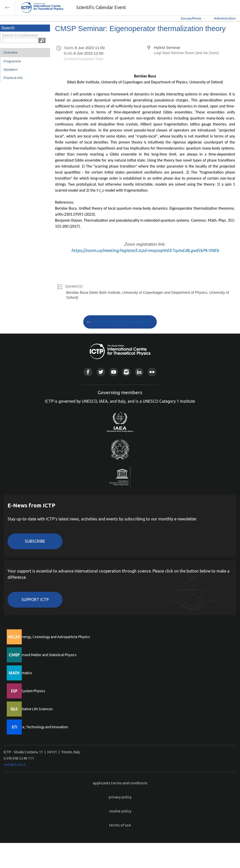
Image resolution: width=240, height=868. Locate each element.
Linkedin (139, 372)
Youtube (114, 372)
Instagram (126, 372)
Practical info (13, 78)
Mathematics (22, 673)
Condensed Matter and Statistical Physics (44, 655)
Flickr (152, 372)
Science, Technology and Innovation (40, 727)
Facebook (88, 372)
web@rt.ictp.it (15, 765)
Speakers (10, 69)
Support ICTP (35, 600)
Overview (10, 52)
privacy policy (120, 797)
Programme (12, 61)
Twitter (101, 372)
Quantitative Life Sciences (32, 709)
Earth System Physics (29, 691)
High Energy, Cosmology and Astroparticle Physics (51, 637)
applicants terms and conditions (120, 783)
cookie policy (120, 811)
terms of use (120, 825)
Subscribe (35, 541)
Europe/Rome (191, 18)
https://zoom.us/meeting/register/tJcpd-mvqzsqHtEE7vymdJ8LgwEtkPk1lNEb (145, 250)
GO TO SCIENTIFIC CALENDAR (122, 322)
